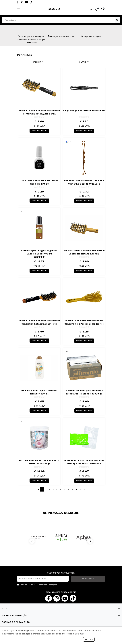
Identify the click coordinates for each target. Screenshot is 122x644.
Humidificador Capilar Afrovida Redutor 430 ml (39, 392)
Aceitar (89, 639)
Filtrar (84, 62)
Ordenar (38, 62)
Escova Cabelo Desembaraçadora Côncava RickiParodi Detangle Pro (84, 322)
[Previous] (32, 541)
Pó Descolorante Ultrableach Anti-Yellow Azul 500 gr (39, 462)
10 (77, 489)
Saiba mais (79, 634)
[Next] (90, 541)
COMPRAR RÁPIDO (39, 131)
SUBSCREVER (88, 579)
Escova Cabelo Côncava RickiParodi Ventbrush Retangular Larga (39, 112)
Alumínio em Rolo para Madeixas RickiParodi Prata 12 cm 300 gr (84, 392)
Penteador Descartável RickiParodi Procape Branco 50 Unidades (84, 462)
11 (81, 489)
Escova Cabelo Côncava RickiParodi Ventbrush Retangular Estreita (39, 322)
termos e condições (49, 585)
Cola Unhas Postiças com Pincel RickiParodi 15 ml (39, 182)
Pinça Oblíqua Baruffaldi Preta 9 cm (84, 111)
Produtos (25, 55)
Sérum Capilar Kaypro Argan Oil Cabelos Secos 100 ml (39, 252)
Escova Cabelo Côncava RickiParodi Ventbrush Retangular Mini (84, 252)
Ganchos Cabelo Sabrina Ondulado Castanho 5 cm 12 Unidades (84, 182)
